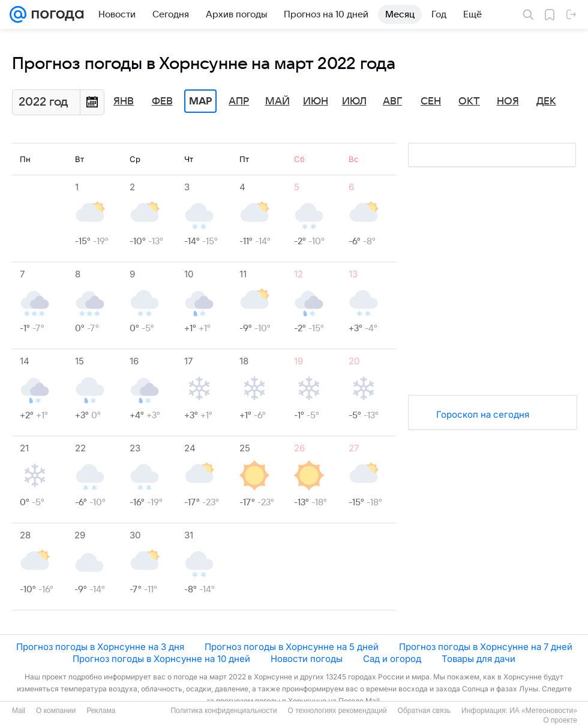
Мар (200, 101)
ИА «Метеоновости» (543, 711)
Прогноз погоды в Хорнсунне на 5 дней (292, 647)
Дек (546, 101)
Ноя (508, 101)
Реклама (101, 711)
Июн (316, 101)
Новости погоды (307, 659)
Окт (469, 101)
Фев (162, 101)
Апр (239, 101)
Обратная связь (424, 711)
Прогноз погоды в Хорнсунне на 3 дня (100, 647)
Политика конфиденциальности (223, 711)
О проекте (560, 720)
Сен (431, 101)
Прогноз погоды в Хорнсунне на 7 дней (486, 647)
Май (277, 101)
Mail (19, 711)
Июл (354, 101)
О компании (56, 711)
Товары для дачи (478, 659)
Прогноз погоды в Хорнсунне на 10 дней (161, 659)
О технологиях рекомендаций (337, 711)
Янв (124, 101)
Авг (392, 101)
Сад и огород (392, 659)
